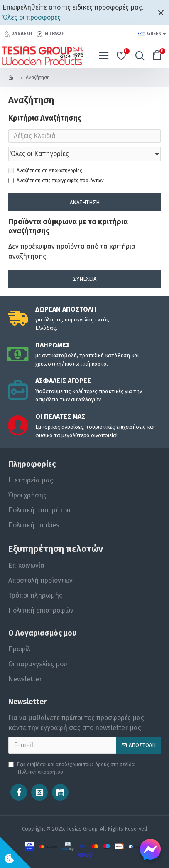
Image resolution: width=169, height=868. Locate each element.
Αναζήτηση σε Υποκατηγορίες (45, 171)
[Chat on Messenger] (150, 849)
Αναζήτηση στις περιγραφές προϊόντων (56, 181)
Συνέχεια (85, 279)
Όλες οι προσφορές (32, 17)
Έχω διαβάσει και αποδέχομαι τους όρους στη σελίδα (71, 769)
